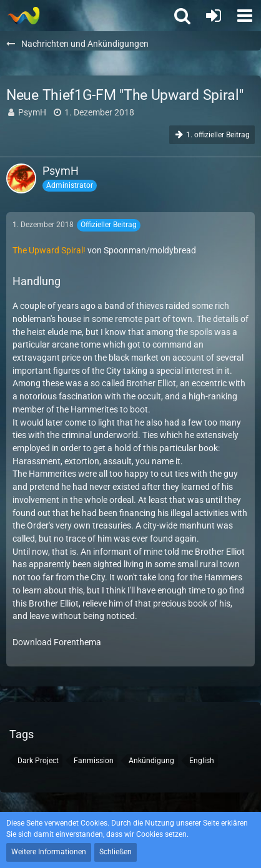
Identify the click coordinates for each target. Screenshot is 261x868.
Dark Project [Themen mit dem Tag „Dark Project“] (38, 761)
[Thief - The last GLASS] (23, 16)
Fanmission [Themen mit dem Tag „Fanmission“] (94, 761)
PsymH (32, 112)
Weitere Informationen (49, 852)
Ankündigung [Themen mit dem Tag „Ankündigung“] (151, 761)
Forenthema (77, 642)
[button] (245, 16)
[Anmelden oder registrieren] (214, 16)
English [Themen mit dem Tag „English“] (202, 761)
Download (32, 642)
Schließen (116, 852)
